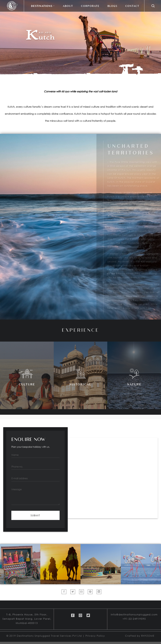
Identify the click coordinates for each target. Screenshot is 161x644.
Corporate (90, 6)
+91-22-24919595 (134, 619)
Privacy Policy (95, 636)
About (68, 6)
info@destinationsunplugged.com (134, 615)
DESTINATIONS (43, 6)
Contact (132, 6)
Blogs (112, 6)
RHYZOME (148, 636)
